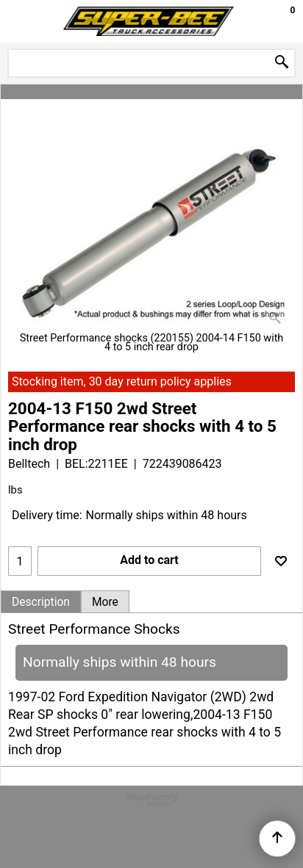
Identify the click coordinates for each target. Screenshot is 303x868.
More (105, 602)
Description (41, 602)
